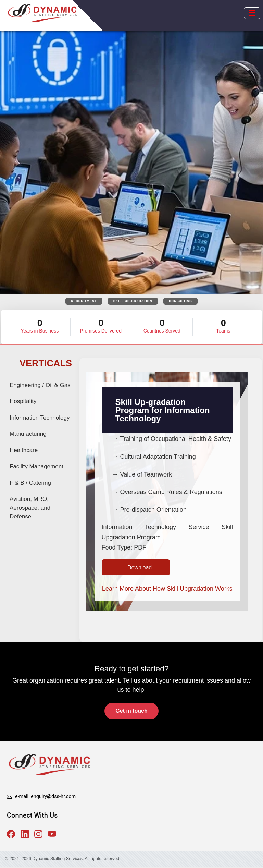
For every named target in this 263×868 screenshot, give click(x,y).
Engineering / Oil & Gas (40, 385)
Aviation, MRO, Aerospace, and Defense (30, 508)
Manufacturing (28, 434)
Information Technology (40, 418)
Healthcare (24, 451)
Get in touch (131, 712)
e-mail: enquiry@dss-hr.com (45, 797)
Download (140, 568)
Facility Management (36, 467)
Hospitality (23, 402)
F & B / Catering (30, 483)
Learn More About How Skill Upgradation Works (167, 589)
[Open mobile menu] (252, 13)
